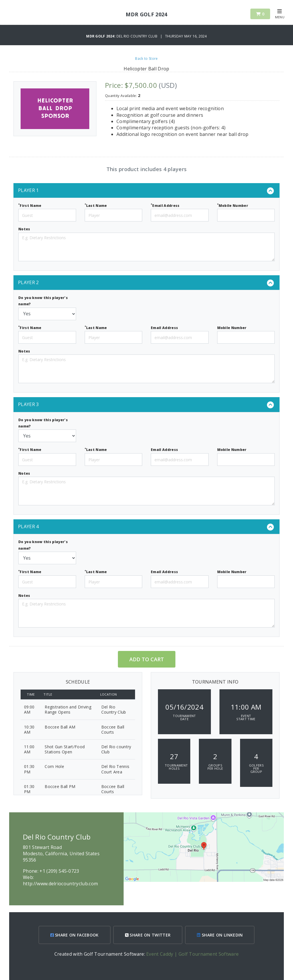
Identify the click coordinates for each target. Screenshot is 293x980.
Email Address (165, 205)
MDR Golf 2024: (101, 36)
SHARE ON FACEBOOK (75, 935)
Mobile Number (233, 205)
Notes (24, 229)
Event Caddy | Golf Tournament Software (192, 954)
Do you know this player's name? (43, 301)
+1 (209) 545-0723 (59, 871)
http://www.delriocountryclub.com (60, 884)
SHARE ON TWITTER (148, 935)
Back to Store (146, 59)
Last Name (96, 205)
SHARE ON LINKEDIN (220, 935)
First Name (30, 205)
